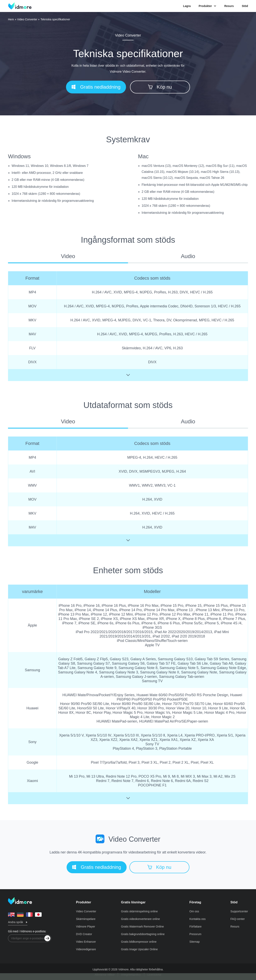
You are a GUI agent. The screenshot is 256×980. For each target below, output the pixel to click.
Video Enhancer (86, 942)
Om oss (194, 911)
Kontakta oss (197, 919)
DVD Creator (84, 934)
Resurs (229, 6)
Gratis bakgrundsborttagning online (143, 934)
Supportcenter (239, 911)
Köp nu (160, 87)
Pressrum (195, 934)
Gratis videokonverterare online (140, 919)
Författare (195, 927)
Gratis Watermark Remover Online (142, 927)
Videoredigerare (86, 949)
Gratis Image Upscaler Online (139, 949)
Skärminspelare (86, 919)
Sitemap (194, 942)
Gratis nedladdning (96, 87)
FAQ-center (238, 919)
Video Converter (27, 19)
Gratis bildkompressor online (139, 942)
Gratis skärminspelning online (139, 911)
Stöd (245, 6)
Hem (11, 19)
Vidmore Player (85, 927)
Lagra (187, 6)
